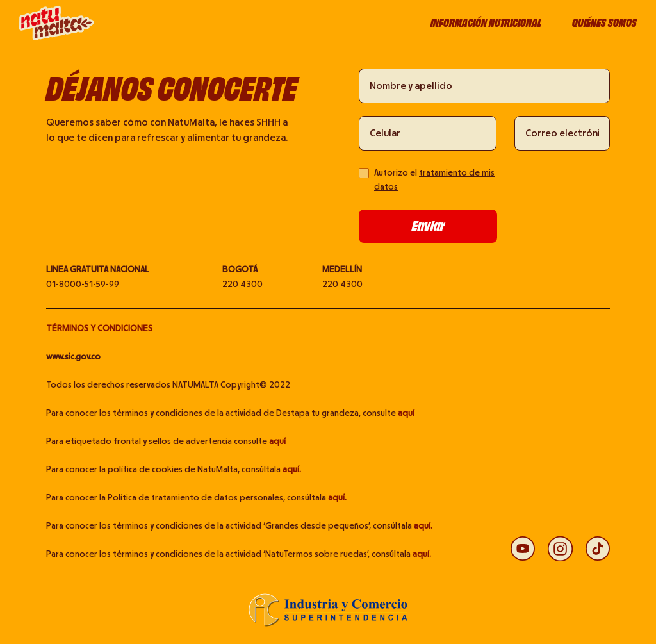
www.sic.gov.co (73, 357)
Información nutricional (486, 23)
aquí (406, 413)
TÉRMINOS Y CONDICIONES (99, 329)
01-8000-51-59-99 (83, 285)
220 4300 (242, 285)
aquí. (292, 470)
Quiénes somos (604, 23)
